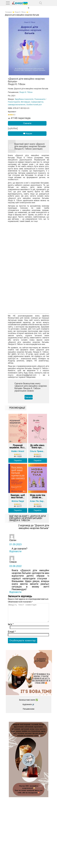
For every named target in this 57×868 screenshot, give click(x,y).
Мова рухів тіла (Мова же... (38, 496)
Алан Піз (34, 501)
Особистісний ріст (34, 105)
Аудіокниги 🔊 (28, 708)
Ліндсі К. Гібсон (26, 92)
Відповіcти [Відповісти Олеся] (15, 592)
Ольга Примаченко (39, 451)
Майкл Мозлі (18, 451)
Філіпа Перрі (18, 501)
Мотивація (25, 102)
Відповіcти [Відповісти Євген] (15, 551)
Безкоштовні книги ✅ (28, 704)
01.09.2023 (16, 544)
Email (12, 635)
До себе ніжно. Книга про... (38, 447)
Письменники (29, 713)
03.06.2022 (16, 566)
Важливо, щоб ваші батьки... (18, 496)
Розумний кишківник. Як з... (18, 447)
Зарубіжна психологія (24, 99)
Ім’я (11, 628)
